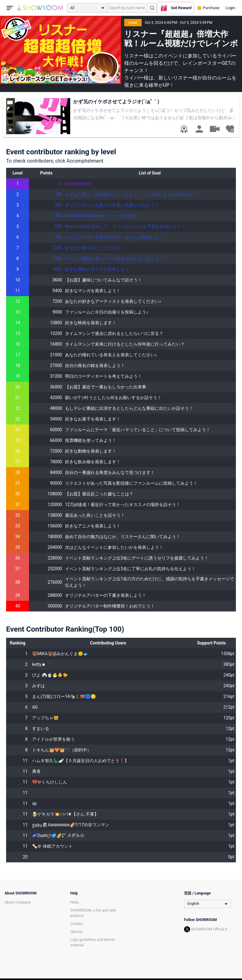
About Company (18, 902)
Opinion (76, 932)
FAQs (74, 902)
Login (230, 8)
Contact (77, 924)
